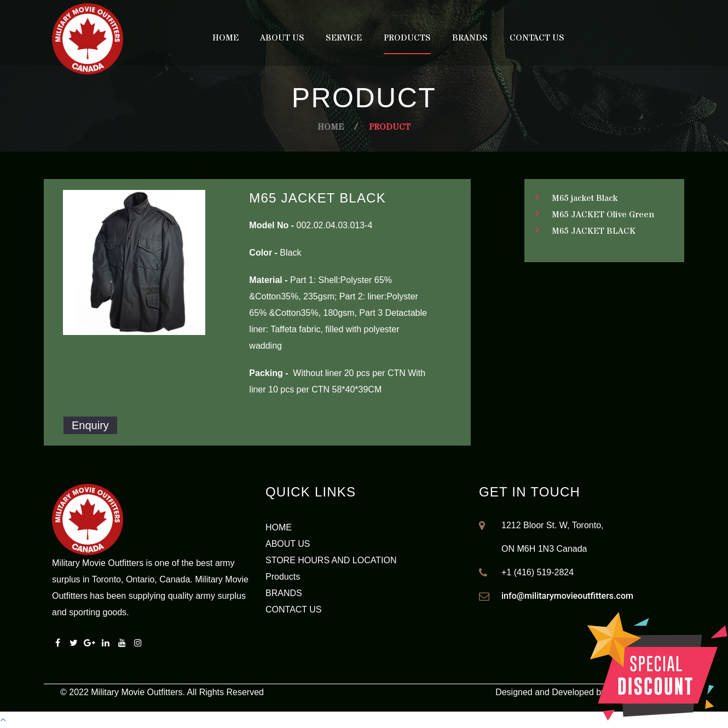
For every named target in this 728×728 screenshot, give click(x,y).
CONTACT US (294, 609)
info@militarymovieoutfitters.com (567, 596)
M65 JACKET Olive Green (603, 215)
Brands (470, 38)
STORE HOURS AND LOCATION (331, 560)
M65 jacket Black (585, 198)
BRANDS (284, 593)
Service (344, 38)
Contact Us (537, 38)
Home (226, 38)
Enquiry (90, 425)
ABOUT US (288, 544)
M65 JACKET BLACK (594, 231)
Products (407, 38)
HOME (279, 527)
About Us (282, 38)
